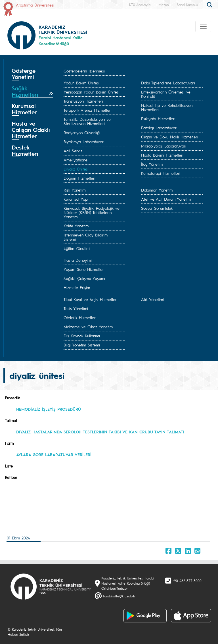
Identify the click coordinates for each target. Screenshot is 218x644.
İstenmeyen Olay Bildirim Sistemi (86, 237)
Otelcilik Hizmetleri (80, 317)
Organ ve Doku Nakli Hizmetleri (170, 137)
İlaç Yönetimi (152, 164)
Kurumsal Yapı (76, 199)
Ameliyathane (76, 160)
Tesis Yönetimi (76, 308)
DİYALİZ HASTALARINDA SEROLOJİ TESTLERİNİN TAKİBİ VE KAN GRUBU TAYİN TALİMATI (100, 432)
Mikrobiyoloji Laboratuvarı (164, 146)
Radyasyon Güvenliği (82, 132)
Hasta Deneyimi (78, 260)
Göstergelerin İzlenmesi (84, 71)
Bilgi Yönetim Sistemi (82, 345)
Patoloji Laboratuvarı (159, 128)
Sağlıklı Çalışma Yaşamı (84, 278)
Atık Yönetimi (152, 299)
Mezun (164, 5)
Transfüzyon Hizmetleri (83, 101)
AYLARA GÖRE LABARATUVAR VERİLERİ (54, 454)
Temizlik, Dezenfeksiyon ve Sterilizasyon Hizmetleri (87, 121)
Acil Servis (73, 151)
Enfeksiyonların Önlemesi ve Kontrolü (166, 94)
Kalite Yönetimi (76, 226)
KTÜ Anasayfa (140, 5)
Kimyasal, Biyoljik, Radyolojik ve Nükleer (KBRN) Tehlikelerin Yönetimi (92, 212)
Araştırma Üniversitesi (35, 5)
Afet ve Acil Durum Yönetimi (166, 199)
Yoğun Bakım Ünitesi (82, 83)
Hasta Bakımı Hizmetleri (162, 155)
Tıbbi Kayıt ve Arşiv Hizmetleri (91, 299)
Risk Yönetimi (75, 190)
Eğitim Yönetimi (77, 248)
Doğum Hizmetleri (79, 178)
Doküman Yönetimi (157, 190)
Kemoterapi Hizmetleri (161, 173)
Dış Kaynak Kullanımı (82, 336)
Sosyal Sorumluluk (157, 208)
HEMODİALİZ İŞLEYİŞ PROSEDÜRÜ (49, 409)
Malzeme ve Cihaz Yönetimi (89, 327)
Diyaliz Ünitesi (76, 169)
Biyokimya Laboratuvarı (84, 142)
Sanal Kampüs (187, 5)
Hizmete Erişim (77, 287)
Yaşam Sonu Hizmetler (84, 269)
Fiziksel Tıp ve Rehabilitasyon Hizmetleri (167, 107)
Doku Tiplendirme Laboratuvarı (168, 83)
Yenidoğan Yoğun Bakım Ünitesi (92, 92)
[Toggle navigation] (203, 26)
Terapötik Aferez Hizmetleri (88, 110)
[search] (210, 4)
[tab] (32, 74)
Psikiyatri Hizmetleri (158, 119)
